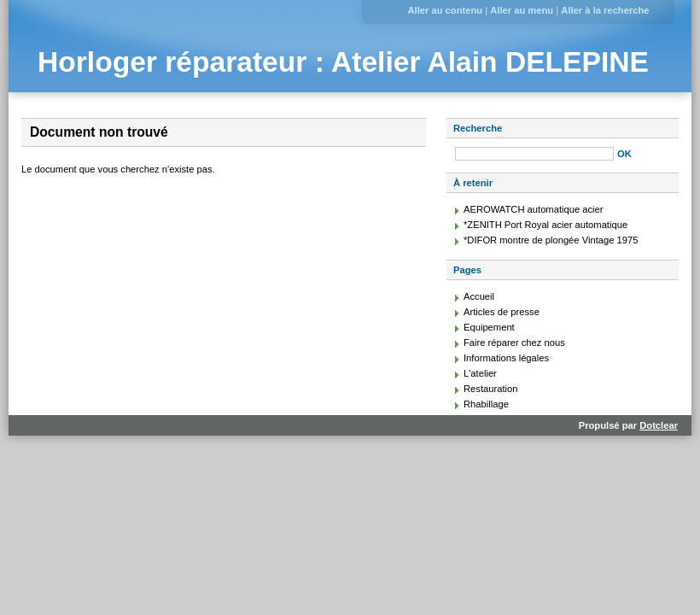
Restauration (490, 389)
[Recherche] (534, 154)
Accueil (479, 296)
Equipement (489, 327)
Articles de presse (502, 312)
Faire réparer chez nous (514, 343)
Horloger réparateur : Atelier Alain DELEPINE (343, 62)
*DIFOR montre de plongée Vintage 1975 (551, 240)
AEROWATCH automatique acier (534, 209)
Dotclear (659, 425)
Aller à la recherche (605, 10)
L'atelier (480, 373)
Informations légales (506, 358)
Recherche (478, 128)
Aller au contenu (445, 10)
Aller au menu (522, 10)
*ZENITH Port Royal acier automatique (545, 225)
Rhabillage (486, 404)
